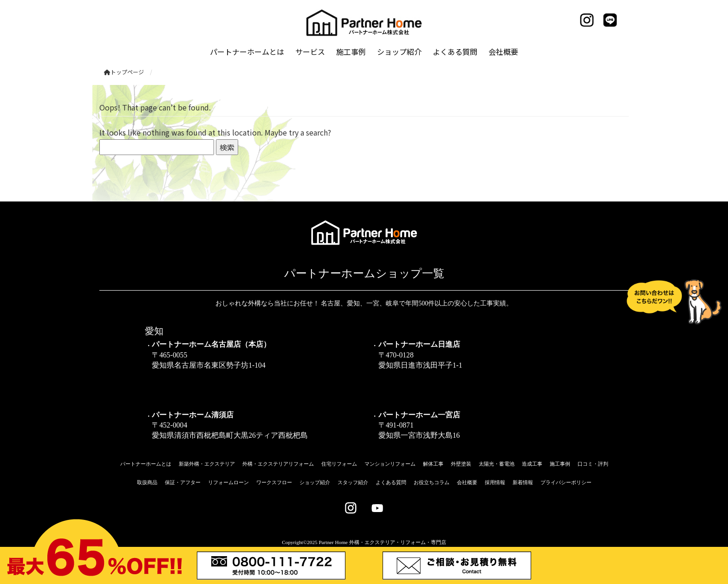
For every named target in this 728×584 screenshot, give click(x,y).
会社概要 (467, 482)
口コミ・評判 (593, 464)
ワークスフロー (274, 482)
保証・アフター (183, 482)
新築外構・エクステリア (207, 464)
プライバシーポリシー (566, 482)
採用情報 (495, 482)
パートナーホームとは (146, 464)
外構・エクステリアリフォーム (278, 464)
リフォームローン (228, 482)
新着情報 (523, 482)
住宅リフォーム (339, 464)
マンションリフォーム (390, 464)
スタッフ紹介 (353, 482)
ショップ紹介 (315, 482)
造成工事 (532, 464)
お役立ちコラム (432, 482)
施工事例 (560, 464)
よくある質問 (391, 482)
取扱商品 (147, 482)
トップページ (124, 72)
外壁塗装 (461, 464)
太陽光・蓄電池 (497, 464)
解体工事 (433, 464)
